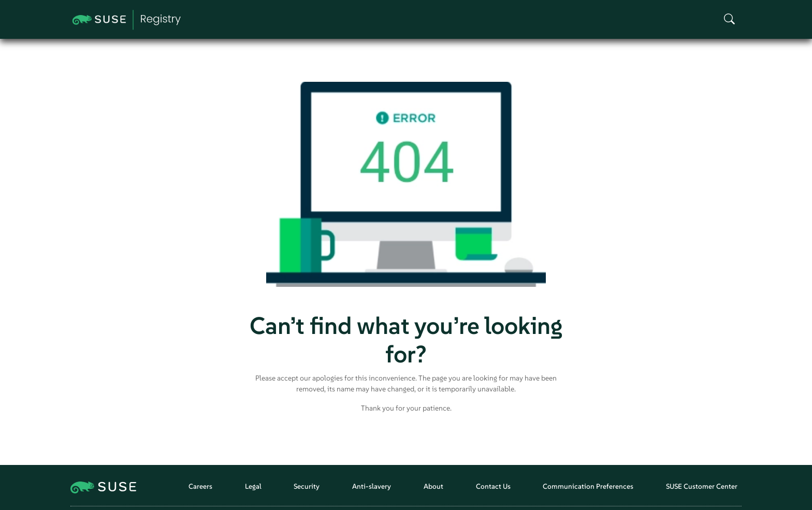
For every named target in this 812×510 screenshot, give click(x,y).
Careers (200, 486)
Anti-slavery (372, 486)
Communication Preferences (588, 486)
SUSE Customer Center (702, 486)
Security (307, 486)
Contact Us (493, 486)
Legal (253, 486)
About (433, 486)
